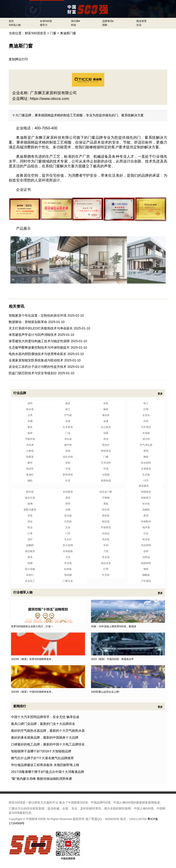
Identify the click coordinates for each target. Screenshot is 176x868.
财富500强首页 (35, 33)
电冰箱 (146, 539)
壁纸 (146, 451)
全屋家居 (146, 469)
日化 (146, 533)
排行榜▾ (76, 21)
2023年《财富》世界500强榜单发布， (32, 659)
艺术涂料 (106, 463)
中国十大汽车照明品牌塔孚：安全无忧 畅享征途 (45, 717)
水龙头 (146, 415)
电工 (146, 403)
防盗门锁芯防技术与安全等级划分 (33, 373)
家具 (30, 427)
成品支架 (106, 563)
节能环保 (30, 439)
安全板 (68, 515)
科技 (74, 25)
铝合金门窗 (106, 492)
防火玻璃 (68, 545)
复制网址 (15, 59)
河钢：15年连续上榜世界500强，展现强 (113, 626)
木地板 (146, 433)
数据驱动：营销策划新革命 (28, 322)
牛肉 (106, 545)
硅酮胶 (30, 545)
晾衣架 (30, 492)
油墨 (106, 433)
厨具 (30, 557)
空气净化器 (146, 445)
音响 (68, 451)
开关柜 (106, 575)
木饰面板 (68, 551)
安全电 (68, 563)
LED (146, 480)
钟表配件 (146, 521)
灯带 (106, 569)
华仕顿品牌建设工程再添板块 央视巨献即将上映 (45, 765)
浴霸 (68, 510)
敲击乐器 (30, 498)
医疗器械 (30, 569)
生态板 (146, 475)
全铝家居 (68, 492)
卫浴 (68, 557)
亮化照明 (146, 545)
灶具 (68, 481)
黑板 (106, 504)
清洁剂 (146, 439)
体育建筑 (144, 486)
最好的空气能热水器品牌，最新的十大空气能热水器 (48, 731)
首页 (11, 21)
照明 (68, 504)
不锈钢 (106, 498)
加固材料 (146, 563)
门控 (68, 533)
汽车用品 (146, 427)
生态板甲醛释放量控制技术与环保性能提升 (39, 347)
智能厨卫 (146, 498)
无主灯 (68, 539)
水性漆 (30, 445)
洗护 (30, 539)
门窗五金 (68, 581)
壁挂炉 (106, 445)
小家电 (30, 451)
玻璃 (30, 504)
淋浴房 (106, 415)
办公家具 (106, 427)
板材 (30, 433)
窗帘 (30, 463)
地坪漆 (146, 527)
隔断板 (146, 575)
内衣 (146, 421)
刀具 (106, 551)
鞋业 (30, 527)
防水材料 (146, 463)
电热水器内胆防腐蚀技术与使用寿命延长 (38, 354)
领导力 (44, 25)
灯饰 (146, 409)
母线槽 (68, 575)
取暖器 (30, 457)
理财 (105, 25)
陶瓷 (146, 457)
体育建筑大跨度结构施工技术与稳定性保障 (39, 341)
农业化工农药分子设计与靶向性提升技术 (38, 367)
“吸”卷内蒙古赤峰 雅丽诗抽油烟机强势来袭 (41, 779)
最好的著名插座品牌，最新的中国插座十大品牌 (45, 737)
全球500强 (46, 21)
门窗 (53, 33)
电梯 (30, 563)
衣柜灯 (30, 575)
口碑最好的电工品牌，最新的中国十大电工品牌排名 (48, 744)
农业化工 (30, 581)
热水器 (30, 409)
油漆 (106, 421)
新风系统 (68, 475)
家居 (146, 515)
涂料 (30, 403)
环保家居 (106, 527)
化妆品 (106, 533)
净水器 (68, 439)
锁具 (68, 403)
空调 (106, 469)
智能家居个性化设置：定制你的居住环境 (38, 315)
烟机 (30, 481)
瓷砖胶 (106, 515)
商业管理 (141, 21)
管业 (30, 521)
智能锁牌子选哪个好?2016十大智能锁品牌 (41, 751)
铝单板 (68, 569)
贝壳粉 (68, 521)
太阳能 (106, 475)
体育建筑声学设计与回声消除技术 (33, 335)
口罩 (30, 533)
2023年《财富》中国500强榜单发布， (32, 692)
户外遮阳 (146, 581)
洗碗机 (146, 510)
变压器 (106, 557)
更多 (160, 394)
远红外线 (68, 457)
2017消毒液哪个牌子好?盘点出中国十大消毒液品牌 (48, 772)
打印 (25, 59)
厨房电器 (106, 481)
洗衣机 (106, 539)
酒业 (68, 498)
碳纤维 (68, 445)
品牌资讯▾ (108, 21)
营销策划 (106, 451)
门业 (68, 433)
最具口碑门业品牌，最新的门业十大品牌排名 (43, 724)
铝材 (146, 551)
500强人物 (15, 25)
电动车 (30, 469)
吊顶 (68, 469)
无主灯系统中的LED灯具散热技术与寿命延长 (41, 328)
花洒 (68, 421)
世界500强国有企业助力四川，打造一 (32, 626)
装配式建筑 (30, 510)
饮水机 (146, 504)
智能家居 (146, 492)
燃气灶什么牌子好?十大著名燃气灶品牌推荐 (42, 758)
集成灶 (30, 475)
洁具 (30, 415)
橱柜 (106, 409)
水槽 (30, 421)
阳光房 (106, 510)
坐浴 (106, 439)
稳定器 (106, 521)
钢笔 (146, 569)
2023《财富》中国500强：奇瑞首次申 (112, 659)
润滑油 (146, 557)
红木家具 (68, 427)
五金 (68, 527)
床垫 (30, 515)
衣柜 (106, 403)
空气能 (68, 415)
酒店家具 (30, 551)
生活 (139, 25)
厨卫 (68, 409)
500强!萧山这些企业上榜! (105, 692)
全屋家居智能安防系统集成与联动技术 (36, 360)
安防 (68, 463)
